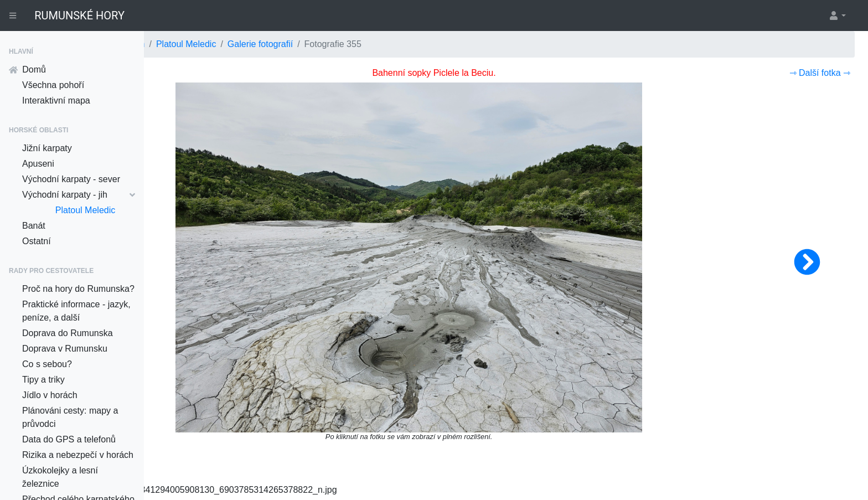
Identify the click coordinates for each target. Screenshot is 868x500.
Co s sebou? (47, 364)
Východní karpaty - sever (71, 179)
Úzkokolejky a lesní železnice (60, 477)
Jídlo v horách (50, 395)
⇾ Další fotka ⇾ (820, 73)
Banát (34, 226)
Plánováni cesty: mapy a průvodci (70, 417)
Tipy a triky (43, 380)
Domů (27, 69)
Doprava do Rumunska (68, 333)
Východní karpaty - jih (79, 195)
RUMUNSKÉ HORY (79, 16)
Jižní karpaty (47, 148)
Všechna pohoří (53, 85)
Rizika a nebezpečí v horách (78, 455)
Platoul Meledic (86, 210)
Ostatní (37, 241)
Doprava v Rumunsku (65, 349)
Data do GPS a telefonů (69, 439)
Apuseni (38, 164)
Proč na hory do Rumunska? (78, 289)
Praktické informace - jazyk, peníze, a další (76, 311)
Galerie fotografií (404, 44)
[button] (837, 16)
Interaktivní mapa (56, 100)
